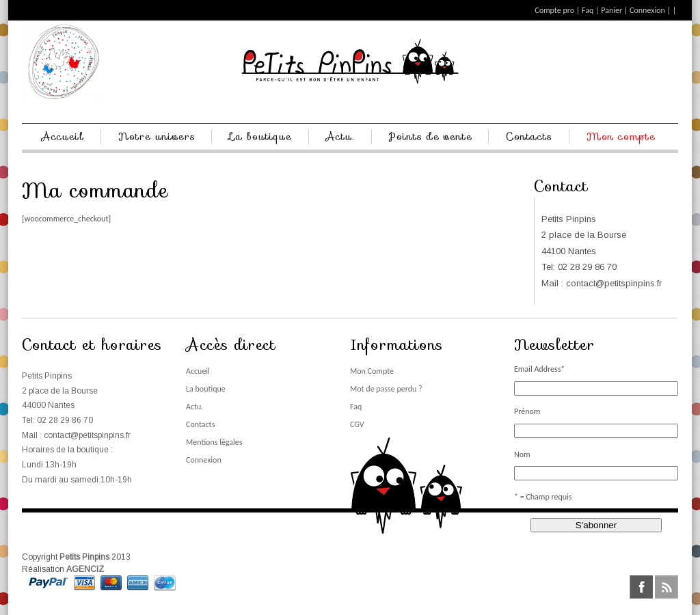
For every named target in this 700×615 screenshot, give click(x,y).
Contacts (529, 137)
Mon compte (621, 137)
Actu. (340, 137)
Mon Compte (372, 371)
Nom (522, 454)
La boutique (260, 137)
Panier (611, 10)
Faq (588, 10)
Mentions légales (214, 442)
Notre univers (157, 137)
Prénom (527, 411)
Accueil (63, 137)
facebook (641, 587)
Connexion (647, 10)
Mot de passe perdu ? (386, 389)
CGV (357, 424)
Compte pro (554, 10)
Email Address (539, 369)
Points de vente (431, 137)
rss (667, 587)
